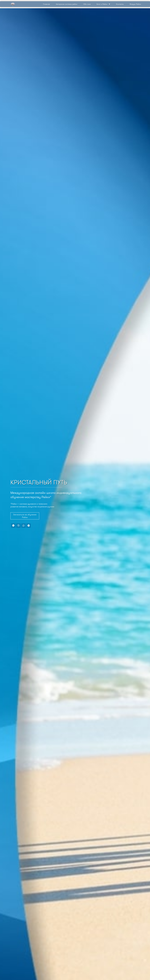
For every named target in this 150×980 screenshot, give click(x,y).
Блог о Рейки (103, 4)
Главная (46, 4)
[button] (25, 516)
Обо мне (87, 4)
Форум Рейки (135, 4)
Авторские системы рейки (67, 4)
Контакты (120, 4)
